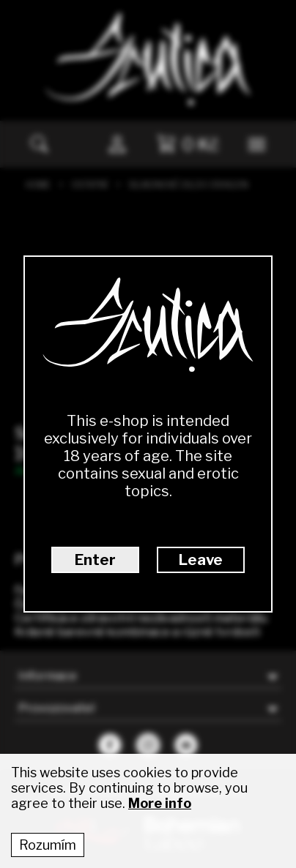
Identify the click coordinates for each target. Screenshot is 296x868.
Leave (201, 560)
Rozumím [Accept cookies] (48, 845)
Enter (95, 560)
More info (160, 803)
